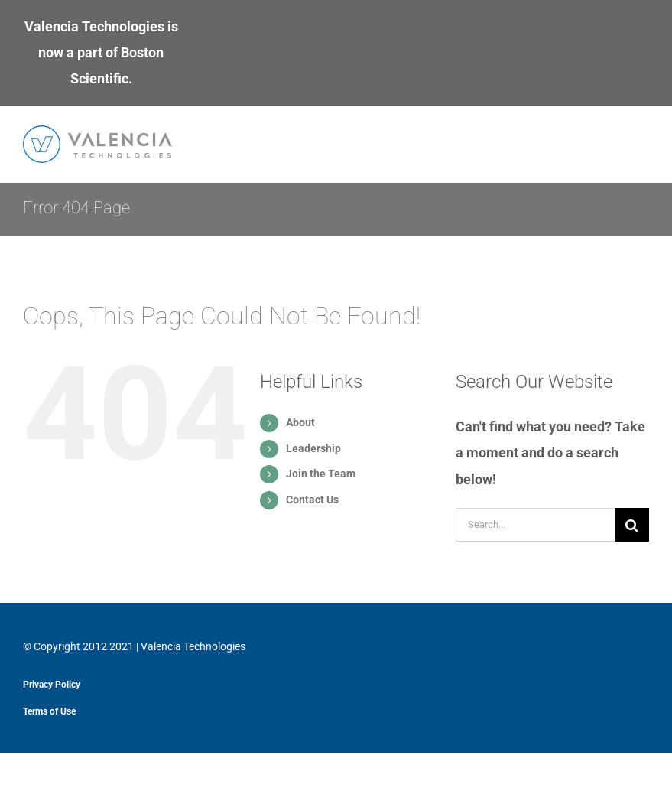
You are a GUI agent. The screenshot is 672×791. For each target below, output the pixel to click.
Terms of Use (49, 711)
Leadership (313, 448)
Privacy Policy (52, 685)
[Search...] (536, 525)
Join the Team (321, 474)
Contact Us (312, 500)
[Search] (632, 525)
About (300, 422)
